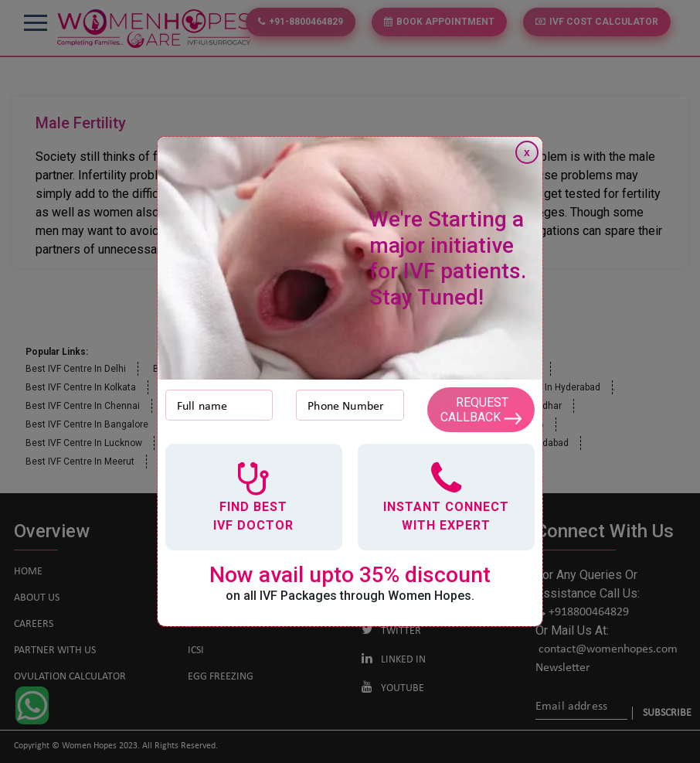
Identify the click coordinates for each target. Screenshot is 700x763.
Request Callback (481, 410)
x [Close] (527, 152)
